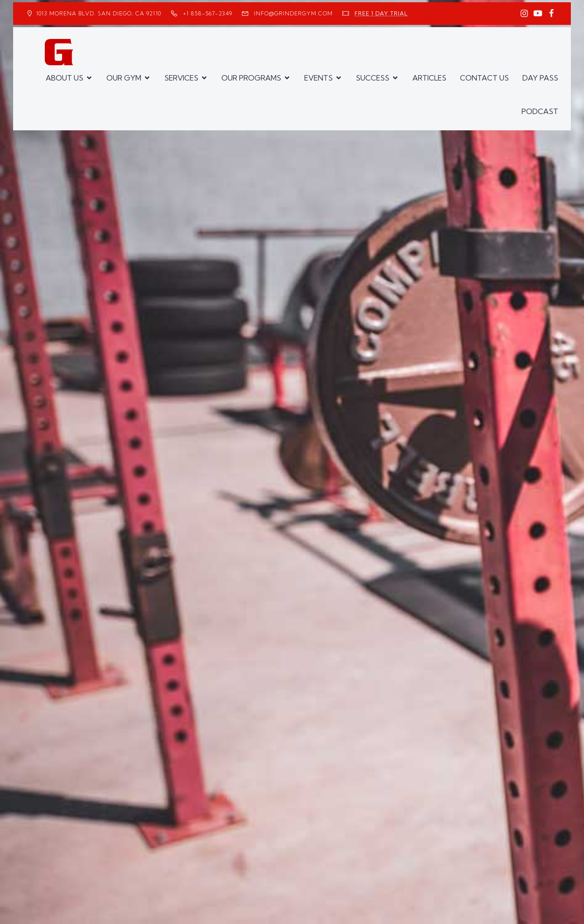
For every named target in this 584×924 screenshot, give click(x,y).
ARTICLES (429, 78)
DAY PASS (540, 78)
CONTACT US (484, 78)
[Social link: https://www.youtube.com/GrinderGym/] (538, 14)
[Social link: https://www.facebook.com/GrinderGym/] (551, 14)
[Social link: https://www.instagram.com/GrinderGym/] (524, 14)
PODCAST (540, 111)
